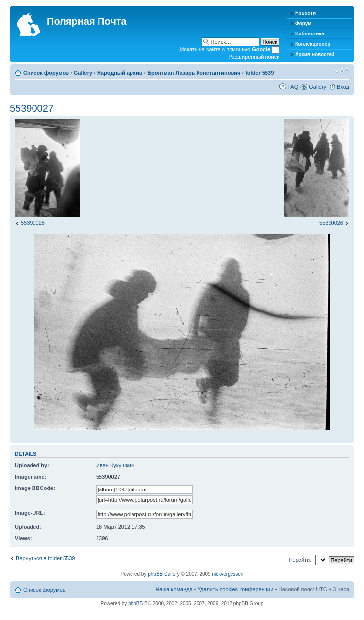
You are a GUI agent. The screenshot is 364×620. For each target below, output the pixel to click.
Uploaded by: (32, 465)
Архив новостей (315, 54)
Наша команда (174, 589)
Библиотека (310, 34)
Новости (305, 13)
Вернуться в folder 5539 (45, 558)
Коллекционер (313, 44)
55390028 (33, 223)
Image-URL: (30, 513)
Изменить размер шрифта (342, 71)
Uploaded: (28, 527)
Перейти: (300, 560)
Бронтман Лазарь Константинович (194, 73)
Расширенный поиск (254, 57)
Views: (23, 538)
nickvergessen (228, 574)
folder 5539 (260, 73)
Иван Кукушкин (115, 465)
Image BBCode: (35, 488)
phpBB (135, 604)
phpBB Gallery (164, 574)
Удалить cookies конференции (236, 589)
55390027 (32, 108)
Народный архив (120, 73)
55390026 (331, 223)
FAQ (293, 87)
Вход (343, 87)
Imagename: (31, 477)
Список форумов (46, 73)
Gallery (83, 73)
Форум (303, 23)
